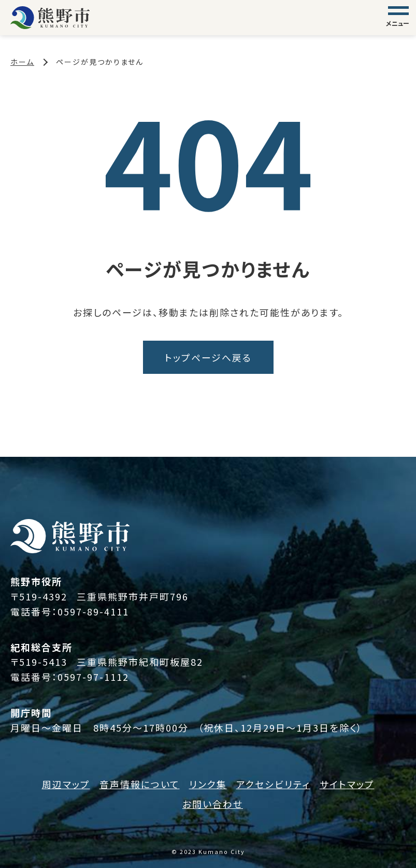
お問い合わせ (213, 804)
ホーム (22, 62)
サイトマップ (347, 784)
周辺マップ (66, 784)
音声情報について (140, 784)
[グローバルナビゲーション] (398, 18)
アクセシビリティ (273, 784)
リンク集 (208, 784)
